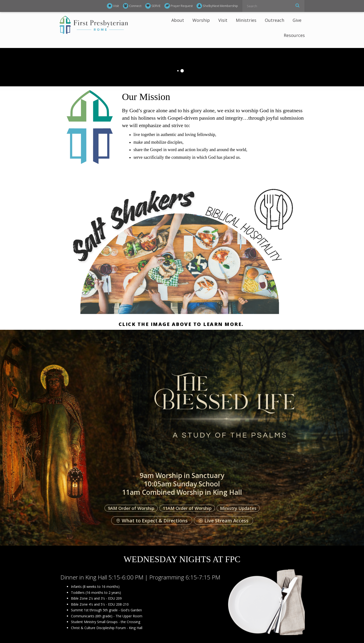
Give (297, 20)
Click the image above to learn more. (182, 324)
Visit (113, 6)
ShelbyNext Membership (217, 6)
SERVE (153, 6)
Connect (132, 6)
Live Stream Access (223, 521)
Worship (201, 20)
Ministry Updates (238, 508)
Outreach (274, 20)
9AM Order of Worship (131, 508)
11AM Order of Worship (187, 508)
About (178, 20)
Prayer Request (179, 6)
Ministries (246, 20)
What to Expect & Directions (152, 521)
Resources (294, 35)
